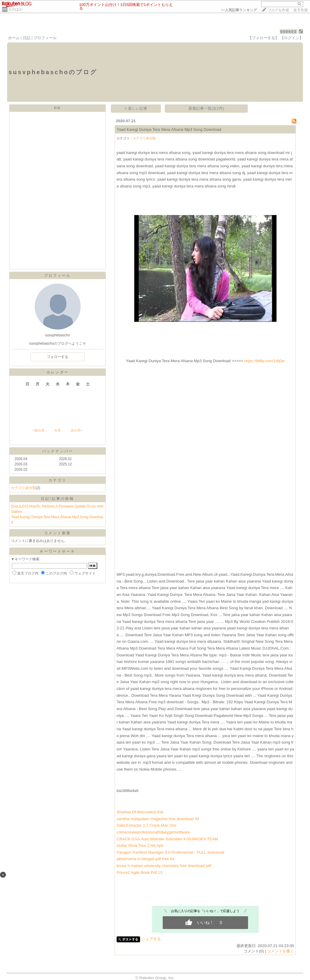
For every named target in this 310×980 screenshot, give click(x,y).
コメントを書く (281, 951)
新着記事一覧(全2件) (206, 108)
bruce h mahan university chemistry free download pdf (164, 866)
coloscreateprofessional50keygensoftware (153, 832)
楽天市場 (301, 10)
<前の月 (38, 430)
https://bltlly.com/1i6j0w (264, 361)
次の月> (76, 430)
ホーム (14, 38)
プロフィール (45, 38)
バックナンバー (58, 451)
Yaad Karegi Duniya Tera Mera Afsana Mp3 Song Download (169, 129)
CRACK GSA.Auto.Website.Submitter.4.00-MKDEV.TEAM (167, 839)
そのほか (15, 9)
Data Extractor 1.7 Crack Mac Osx (146, 825)
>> (239, 10)
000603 (289, 32)
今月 (57, 430)
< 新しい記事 (136, 108)
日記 (27, 38)
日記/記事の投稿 (57, 499)
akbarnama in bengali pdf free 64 (145, 859)
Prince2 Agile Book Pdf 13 (139, 872)
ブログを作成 (278, 10)
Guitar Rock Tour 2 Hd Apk (140, 845)
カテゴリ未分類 (23, 488)
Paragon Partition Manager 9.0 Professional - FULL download (170, 852)
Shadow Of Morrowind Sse (140, 812)
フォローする (57, 357)
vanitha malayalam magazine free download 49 (158, 819)
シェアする (151, 939)
